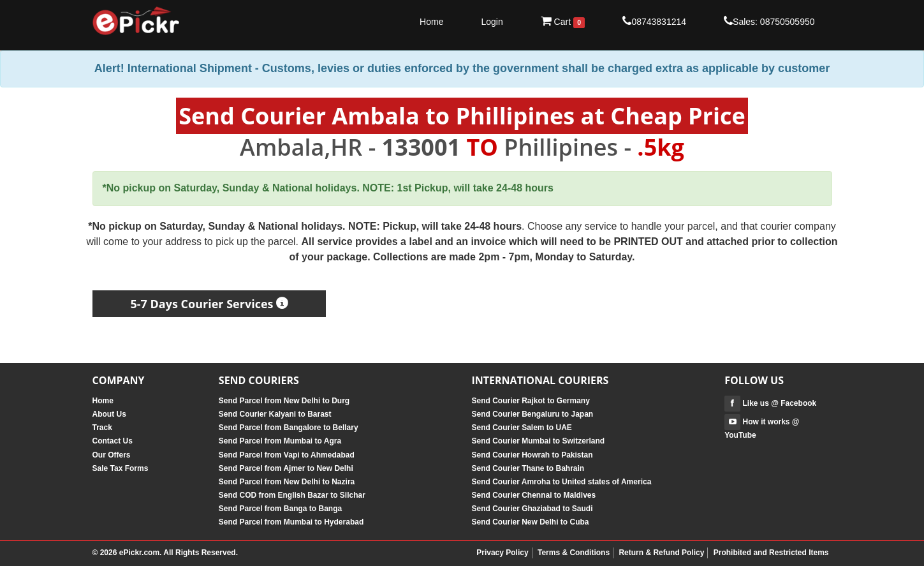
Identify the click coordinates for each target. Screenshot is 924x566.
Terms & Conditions (574, 553)
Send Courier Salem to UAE (521, 428)
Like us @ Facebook (770, 403)
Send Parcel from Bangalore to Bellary (289, 428)
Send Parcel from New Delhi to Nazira (287, 482)
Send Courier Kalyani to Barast (275, 414)
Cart (563, 22)
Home (431, 22)
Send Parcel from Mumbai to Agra (280, 441)
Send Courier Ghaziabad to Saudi (532, 509)
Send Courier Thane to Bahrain (528, 468)
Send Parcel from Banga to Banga (280, 509)
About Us (109, 414)
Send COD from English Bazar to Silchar (292, 495)
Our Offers (112, 455)
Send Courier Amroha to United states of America (561, 482)
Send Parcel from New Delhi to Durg (284, 401)
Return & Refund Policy (661, 553)
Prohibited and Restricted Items (771, 553)
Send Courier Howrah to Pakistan (532, 455)
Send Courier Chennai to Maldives (533, 495)
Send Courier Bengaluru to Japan (532, 414)
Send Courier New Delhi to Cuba (530, 522)
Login (492, 22)
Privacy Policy (502, 553)
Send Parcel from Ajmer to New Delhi (286, 468)
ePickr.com (139, 553)
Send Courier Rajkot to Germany (530, 401)
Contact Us (113, 441)
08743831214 (654, 21)
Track (102, 428)
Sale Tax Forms (121, 468)
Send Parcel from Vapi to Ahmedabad (287, 455)
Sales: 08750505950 (769, 21)
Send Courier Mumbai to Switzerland (538, 441)
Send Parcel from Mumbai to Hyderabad (291, 522)
